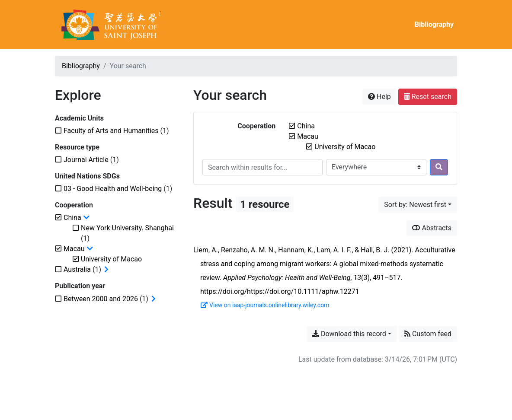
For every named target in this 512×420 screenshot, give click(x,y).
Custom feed (428, 334)
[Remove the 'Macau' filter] (308, 136)
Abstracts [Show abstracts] (432, 228)
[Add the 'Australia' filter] (77, 269)
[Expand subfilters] (106, 270)
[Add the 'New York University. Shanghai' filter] (127, 228)
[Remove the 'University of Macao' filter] (345, 147)
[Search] (439, 167)
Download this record (349, 334)
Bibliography (434, 24)
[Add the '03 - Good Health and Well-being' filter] (113, 189)
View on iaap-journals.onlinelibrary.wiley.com (265, 305)
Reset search (428, 97)
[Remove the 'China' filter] (306, 126)
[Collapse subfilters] (86, 218)
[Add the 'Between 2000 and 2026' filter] (101, 299)
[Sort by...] (418, 205)
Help (379, 97)
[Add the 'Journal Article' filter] (86, 160)
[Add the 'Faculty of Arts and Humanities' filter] (111, 131)
